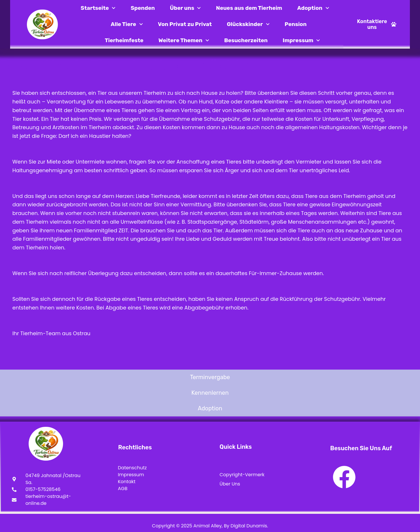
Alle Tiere (127, 24)
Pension (296, 24)
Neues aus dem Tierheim (249, 8)
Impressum (301, 40)
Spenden (143, 8)
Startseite (98, 8)
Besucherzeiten (246, 40)
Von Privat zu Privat (185, 24)
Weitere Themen (184, 40)
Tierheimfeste (124, 40)
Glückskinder (248, 24)
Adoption (313, 8)
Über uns (185, 8)
